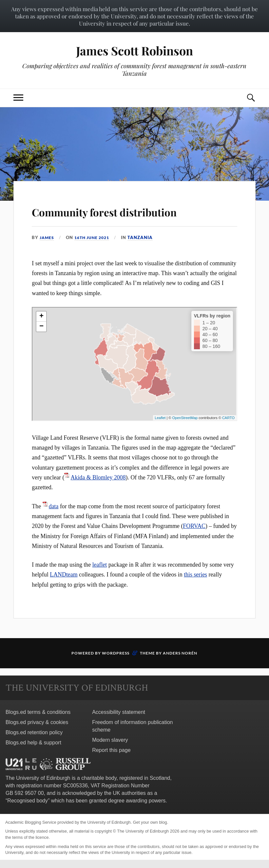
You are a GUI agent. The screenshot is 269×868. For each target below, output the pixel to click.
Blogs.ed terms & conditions (38, 712)
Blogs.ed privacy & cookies (37, 722)
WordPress (116, 653)
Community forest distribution (134, 210)
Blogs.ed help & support (33, 743)
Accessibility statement (119, 712)
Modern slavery (110, 740)
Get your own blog (150, 822)
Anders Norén (180, 653)
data (54, 506)
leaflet (100, 565)
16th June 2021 (95, 237)
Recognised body (28, 801)
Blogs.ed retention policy (34, 732)
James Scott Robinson (134, 50)
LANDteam (64, 575)
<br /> (134, 364)
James (47, 237)
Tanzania (145, 237)
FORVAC (194, 526)
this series (195, 575)
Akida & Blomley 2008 (98, 477)
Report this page (111, 750)
